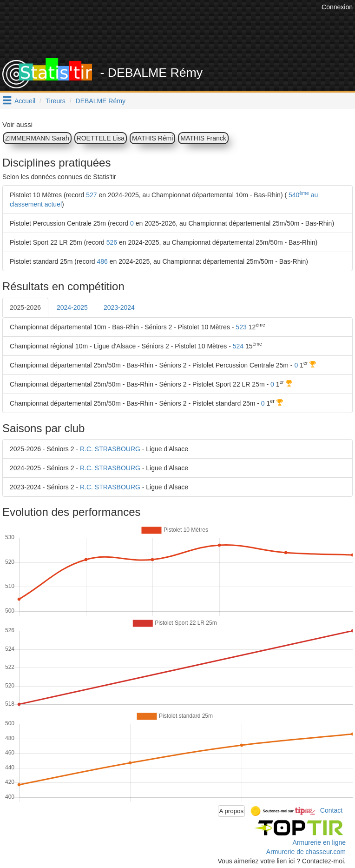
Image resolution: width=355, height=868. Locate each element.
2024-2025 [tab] (72, 307)
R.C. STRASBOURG (110, 449)
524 (238, 346)
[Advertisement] (184, 35)
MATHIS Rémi (152, 138)
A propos (232, 811)
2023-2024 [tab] (119, 307)
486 (102, 261)
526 (112, 242)
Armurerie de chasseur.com (306, 852)
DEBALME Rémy (101, 101)
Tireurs (56, 101)
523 (241, 327)
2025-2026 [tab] (25, 307)
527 (91, 195)
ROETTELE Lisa (101, 138)
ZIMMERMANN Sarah (37, 138)
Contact (331, 810)
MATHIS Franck (203, 138)
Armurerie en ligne (319, 842)
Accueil (25, 101)
